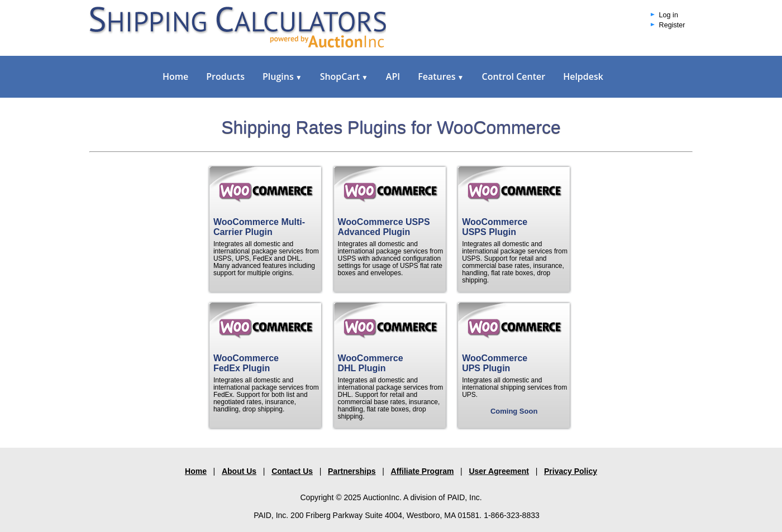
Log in (669, 15)
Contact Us (292, 471)
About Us (239, 471)
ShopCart (344, 76)
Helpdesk (583, 76)
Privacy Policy (571, 471)
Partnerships (352, 471)
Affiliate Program (423, 471)
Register (672, 25)
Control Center (513, 76)
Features (441, 76)
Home (175, 76)
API (393, 76)
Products (225, 76)
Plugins (282, 76)
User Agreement (499, 471)
